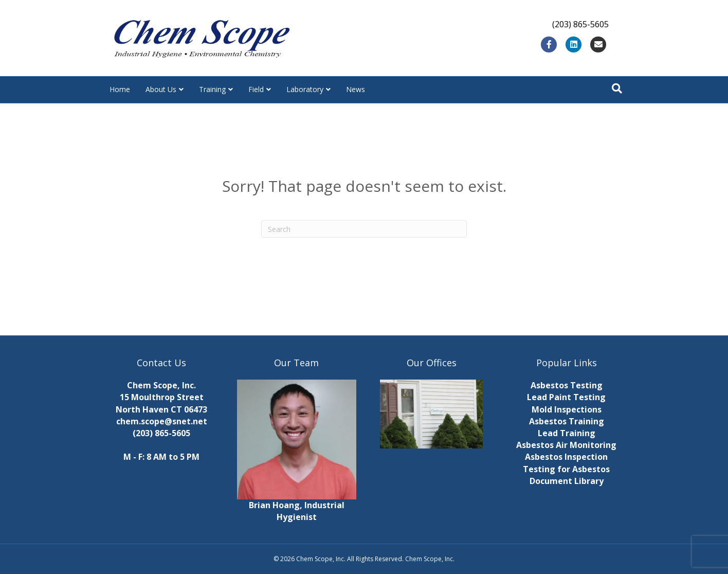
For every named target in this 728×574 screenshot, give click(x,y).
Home (120, 89)
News (356, 89)
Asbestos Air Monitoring (566, 445)
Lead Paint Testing (566, 397)
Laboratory (305, 89)
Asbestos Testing (567, 385)
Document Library (567, 481)
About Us (161, 89)
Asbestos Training (567, 421)
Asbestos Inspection (566, 457)
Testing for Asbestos (566, 469)
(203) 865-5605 (161, 433)
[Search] (617, 88)
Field (256, 89)
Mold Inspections (567, 409)
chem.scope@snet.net (162, 421)
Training (212, 89)
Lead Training (567, 433)
